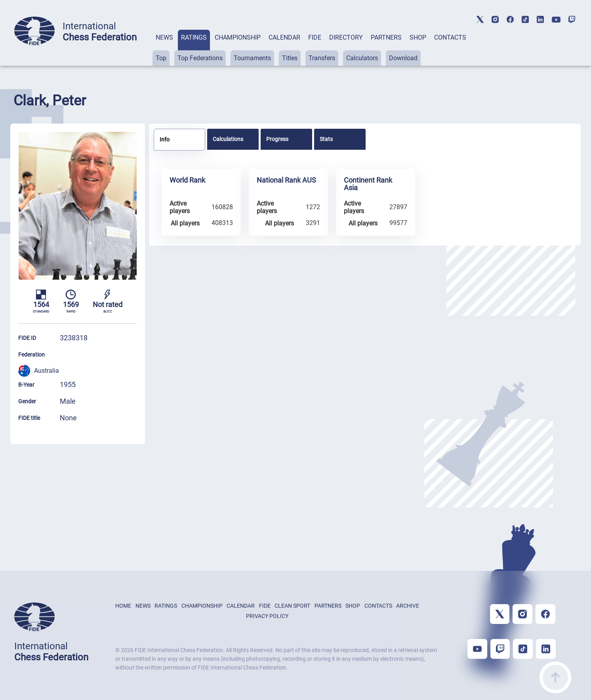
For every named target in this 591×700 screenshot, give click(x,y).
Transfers (322, 58)
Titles (290, 58)
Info (165, 139)
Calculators (362, 58)
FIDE (315, 37)
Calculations (228, 139)
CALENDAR (284, 37)
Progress (277, 139)
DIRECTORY (346, 37)
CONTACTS (450, 37)
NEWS (164, 37)
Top (161, 58)
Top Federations (200, 58)
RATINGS (194, 37)
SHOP (418, 37)
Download (403, 58)
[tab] (164, 48)
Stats (326, 139)
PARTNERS (386, 37)
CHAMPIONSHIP (238, 37)
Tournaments (252, 58)
